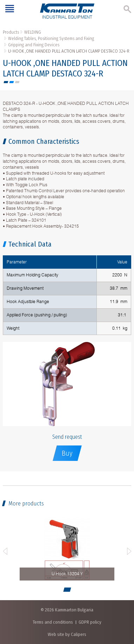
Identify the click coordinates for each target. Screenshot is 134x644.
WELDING (33, 32)
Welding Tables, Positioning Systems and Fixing (51, 38)
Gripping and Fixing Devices (34, 45)
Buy (67, 453)
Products (11, 32)
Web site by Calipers (67, 634)
